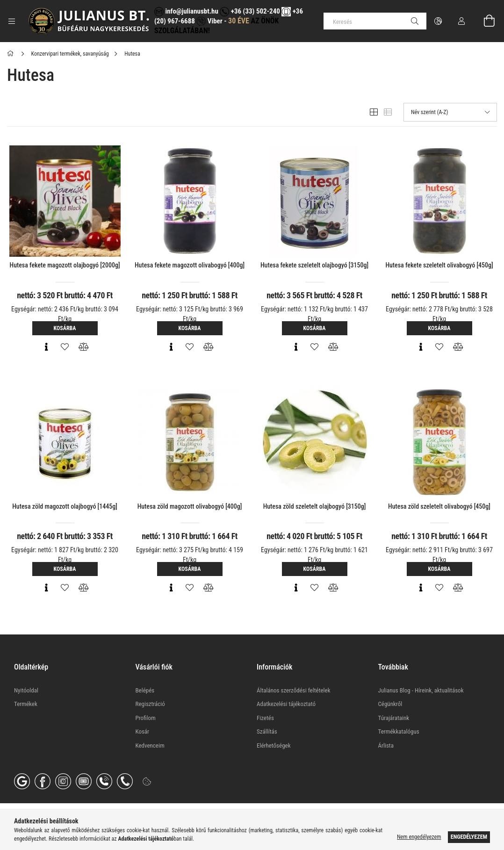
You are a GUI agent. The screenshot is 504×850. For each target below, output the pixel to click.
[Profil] (461, 21)
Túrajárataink (394, 718)
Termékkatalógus (399, 731)
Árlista (386, 746)
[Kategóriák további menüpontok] (12, 21)
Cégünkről (390, 704)
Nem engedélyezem (419, 837)
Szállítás (267, 731)
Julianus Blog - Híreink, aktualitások (421, 690)
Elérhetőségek (274, 746)
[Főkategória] (12, 54)
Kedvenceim (150, 746)
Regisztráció (150, 704)
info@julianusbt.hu (186, 11)
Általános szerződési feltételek (294, 690)
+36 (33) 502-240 (250, 11)
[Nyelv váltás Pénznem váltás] (438, 21)
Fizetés (265, 718)
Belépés (145, 690)
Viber (209, 21)
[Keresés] (375, 21)
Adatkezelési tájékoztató (286, 704)
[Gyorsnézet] (46, 347)
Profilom (146, 718)
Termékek (26, 704)
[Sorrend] (450, 112)
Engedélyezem (469, 837)
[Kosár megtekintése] (484, 21)
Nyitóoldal (26, 690)
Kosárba (65, 328)
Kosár (143, 731)
